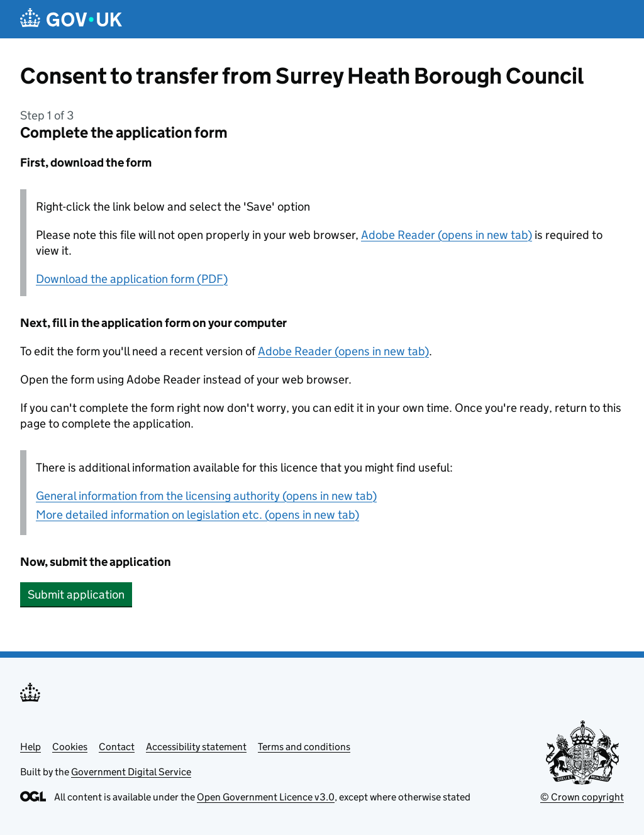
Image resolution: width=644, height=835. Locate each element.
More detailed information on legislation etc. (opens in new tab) (197, 515)
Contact (117, 747)
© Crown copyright (582, 797)
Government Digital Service (131, 772)
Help (31, 747)
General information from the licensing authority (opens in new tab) (206, 496)
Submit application (76, 594)
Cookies (70, 747)
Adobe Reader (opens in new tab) (447, 235)
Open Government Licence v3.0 (266, 797)
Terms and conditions (304, 747)
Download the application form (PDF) (132, 279)
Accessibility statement (196, 747)
